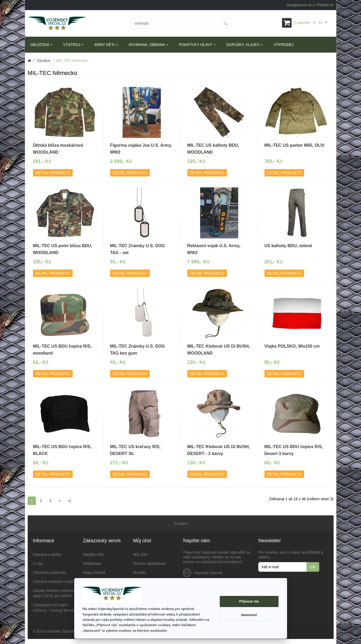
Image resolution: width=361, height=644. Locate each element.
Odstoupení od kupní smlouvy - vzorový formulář (55, 607)
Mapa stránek (94, 572)
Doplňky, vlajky (245, 45)
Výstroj (73, 45)
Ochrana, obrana (149, 45)
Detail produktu (53, 173)
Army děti (106, 45)
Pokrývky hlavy (197, 45)
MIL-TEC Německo (72, 61)
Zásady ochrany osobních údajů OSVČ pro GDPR (54, 593)
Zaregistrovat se (299, 5)
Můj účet (140, 554)
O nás (38, 563)
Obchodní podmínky (50, 572)
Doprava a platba (47, 554)
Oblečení (42, 45)
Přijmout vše (249, 601)
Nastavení (249, 615)
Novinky (140, 572)
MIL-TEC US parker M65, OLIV (295, 145)
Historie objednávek (149, 563)
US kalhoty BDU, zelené (288, 246)
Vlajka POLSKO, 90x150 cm (292, 346)
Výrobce (43, 61)
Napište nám (94, 554)
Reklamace (92, 563)
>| (69, 501)
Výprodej (283, 45)
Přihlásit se (325, 5)
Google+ (180, 523)
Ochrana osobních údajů (53, 581)
